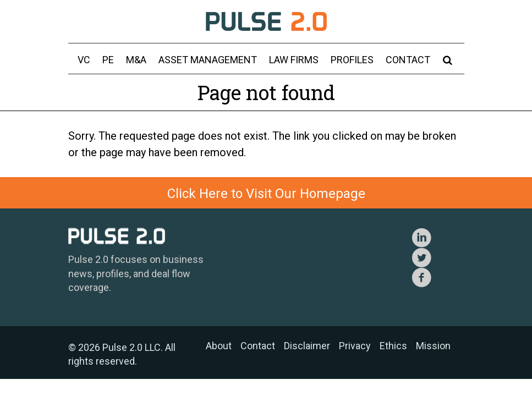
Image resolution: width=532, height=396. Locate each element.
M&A (136, 60)
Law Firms (294, 60)
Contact (408, 60)
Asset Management (208, 60)
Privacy (355, 346)
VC (84, 60)
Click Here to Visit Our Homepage (266, 194)
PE (108, 60)
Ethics (393, 346)
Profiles (352, 60)
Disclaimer (307, 346)
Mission (433, 346)
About (219, 346)
